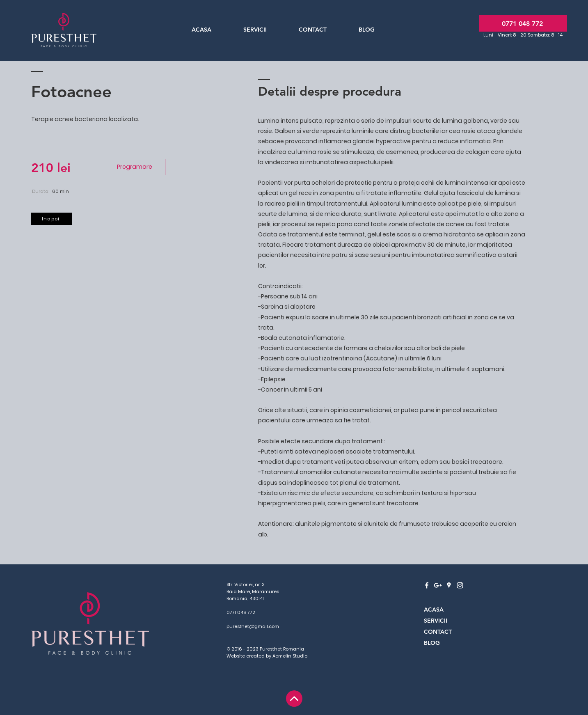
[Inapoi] (52, 219)
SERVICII (436, 621)
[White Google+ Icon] (438, 585)
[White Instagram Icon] (460, 585)
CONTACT (438, 632)
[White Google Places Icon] (449, 585)
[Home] (294, 699)
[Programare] (135, 167)
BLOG (432, 643)
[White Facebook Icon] (427, 585)
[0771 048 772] (523, 23)
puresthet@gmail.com (253, 626)
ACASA (434, 610)
